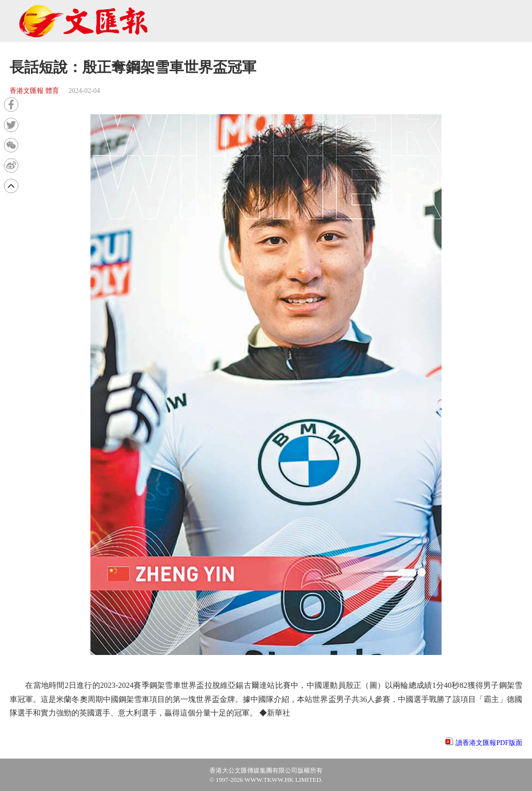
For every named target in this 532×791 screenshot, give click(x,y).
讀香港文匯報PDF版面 (489, 743)
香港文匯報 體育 (34, 91)
